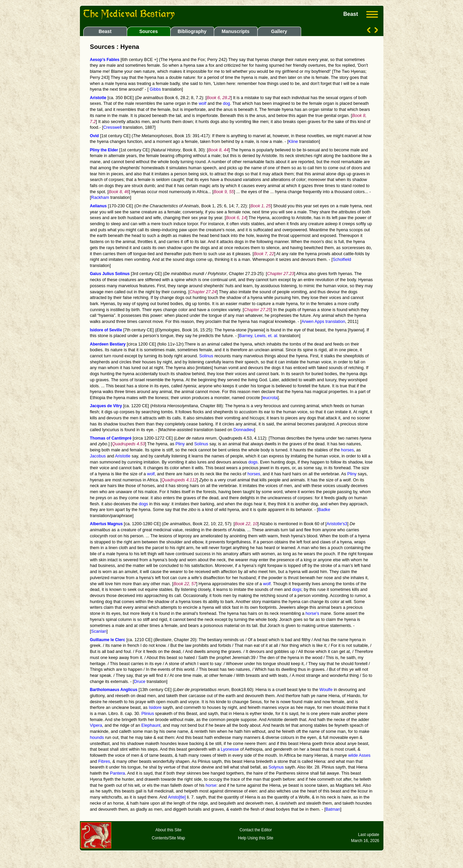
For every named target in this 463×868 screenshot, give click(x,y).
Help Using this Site (256, 838)
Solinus (206, 356)
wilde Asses (359, 755)
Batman (333, 809)
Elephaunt (151, 725)
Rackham (100, 198)
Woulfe (326, 690)
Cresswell (112, 127)
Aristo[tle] (177, 797)
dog (226, 103)
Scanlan (99, 631)
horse (211, 785)
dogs (253, 462)
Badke (324, 510)
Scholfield (342, 260)
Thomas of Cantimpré (111, 438)
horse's (312, 613)
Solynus (276, 767)
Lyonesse (230, 749)
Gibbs (155, 89)
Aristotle (123, 456)
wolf (202, 103)
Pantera (117, 773)
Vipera (96, 725)
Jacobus (98, 456)
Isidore (155, 708)
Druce (140, 682)
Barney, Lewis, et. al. (259, 336)
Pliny (180, 444)
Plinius (148, 714)
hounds (97, 738)
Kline (293, 142)
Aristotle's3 (337, 524)
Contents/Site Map (168, 838)
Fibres (104, 761)
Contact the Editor (256, 830)
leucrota (270, 398)
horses (347, 450)
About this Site (168, 830)
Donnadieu (244, 430)
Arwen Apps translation (323, 322)
